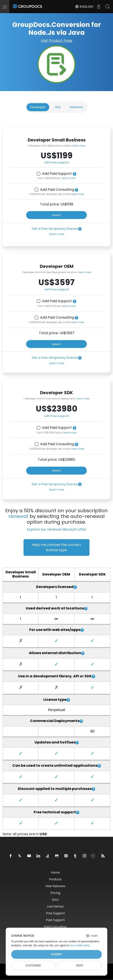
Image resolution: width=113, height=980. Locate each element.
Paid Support (55, 920)
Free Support (56, 913)
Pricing (55, 893)
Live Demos (55, 906)
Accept (56, 954)
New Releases (55, 886)
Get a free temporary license (55, 229)
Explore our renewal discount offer (57, 529)
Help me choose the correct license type (56, 547)
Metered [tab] (76, 107)
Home (55, 872)
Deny (80, 966)
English (84, 7)
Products (55, 879)
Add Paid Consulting (57, 190)
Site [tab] (58, 107)
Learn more (79, 146)
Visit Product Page (57, 41)
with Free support (56, 162)
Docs (55, 900)
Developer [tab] (38, 107)
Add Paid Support (57, 174)
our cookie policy (80, 945)
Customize (33, 966)
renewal (18, 516)
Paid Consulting (55, 927)
